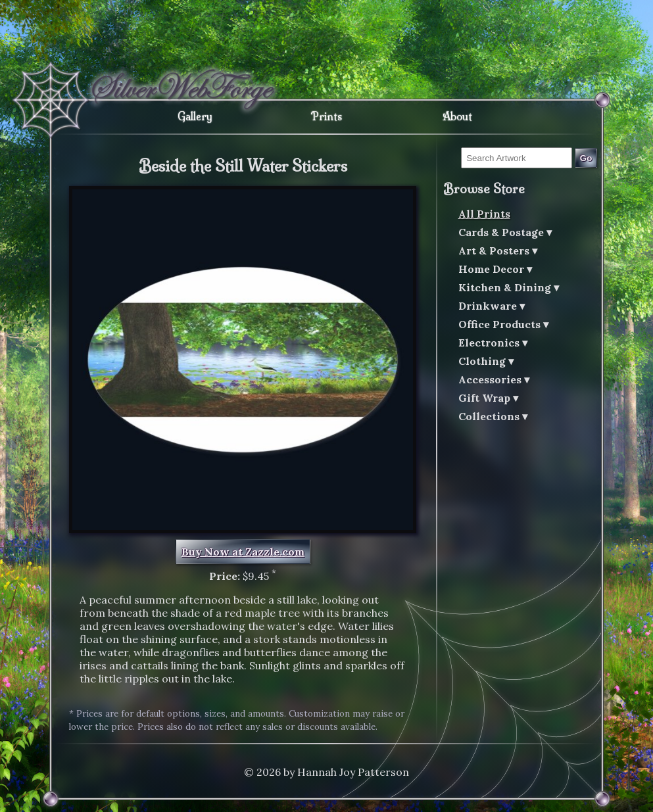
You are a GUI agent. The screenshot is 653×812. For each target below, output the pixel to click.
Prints (326, 116)
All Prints (484, 214)
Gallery (195, 116)
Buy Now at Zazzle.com (243, 552)
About (457, 116)
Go (586, 158)
